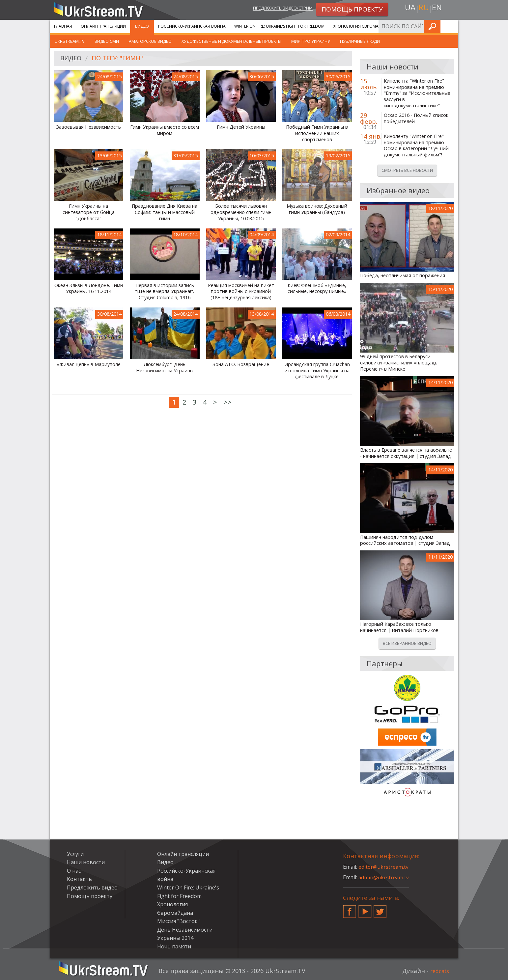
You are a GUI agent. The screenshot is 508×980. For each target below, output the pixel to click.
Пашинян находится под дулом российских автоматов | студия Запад (405, 540)
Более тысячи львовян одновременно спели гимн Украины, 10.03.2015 (241, 212)
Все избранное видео (407, 643)
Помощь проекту (90, 896)
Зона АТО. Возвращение (241, 364)
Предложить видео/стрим (276, 9)
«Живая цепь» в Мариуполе (89, 364)
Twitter (380, 909)
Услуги (409, 26)
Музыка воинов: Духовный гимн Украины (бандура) (317, 209)
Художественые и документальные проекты (231, 41)
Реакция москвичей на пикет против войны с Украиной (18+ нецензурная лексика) (241, 291)
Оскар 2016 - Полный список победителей (416, 118)
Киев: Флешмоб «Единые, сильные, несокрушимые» (317, 289)
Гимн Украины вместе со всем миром (165, 130)
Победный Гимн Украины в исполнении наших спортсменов (317, 133)
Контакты (80, 879)
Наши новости (86, 862)
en (438, 9)
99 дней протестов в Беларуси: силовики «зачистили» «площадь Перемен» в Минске (399, 363)
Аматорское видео (150, 41)
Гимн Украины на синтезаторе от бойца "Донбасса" (89, 212)
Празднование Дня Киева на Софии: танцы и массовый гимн (165, 212)
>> (228, 402)
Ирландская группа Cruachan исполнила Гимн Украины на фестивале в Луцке (317, 371)
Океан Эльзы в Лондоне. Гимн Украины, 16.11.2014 (89, 289)
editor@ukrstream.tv (384, 867)
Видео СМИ (107, 41)
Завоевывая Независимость (88, 127)
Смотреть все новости (407, 170)
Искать (451, 26)
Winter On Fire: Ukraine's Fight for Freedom (279, 26)
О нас (74, 871)
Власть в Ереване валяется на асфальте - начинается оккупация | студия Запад (406, 453)
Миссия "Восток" (178, 921)
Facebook (350, 909)
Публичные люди (360, 41)
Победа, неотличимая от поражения (403, 276)
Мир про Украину (311, 41)
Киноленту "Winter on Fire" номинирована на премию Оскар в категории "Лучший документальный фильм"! (416, 146)
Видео (142, 26)
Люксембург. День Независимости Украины (165, 368)
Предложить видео (92, 887)
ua (409, 9)
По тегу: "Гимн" (121, 59)
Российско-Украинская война (192, 26)
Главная (63, 26)
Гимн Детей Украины (241, 127)
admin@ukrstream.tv (384, 877)
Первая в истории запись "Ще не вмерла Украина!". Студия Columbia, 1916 (165, 291)
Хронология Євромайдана (363, 26)
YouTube (365, 909)
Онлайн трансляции (103, 26)
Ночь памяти (174, 946)
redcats (438, 971)
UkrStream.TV (70, 41)
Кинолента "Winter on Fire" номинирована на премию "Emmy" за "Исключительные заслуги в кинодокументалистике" (417, 93)
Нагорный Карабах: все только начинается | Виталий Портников (399, 627)
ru (423, 9)
